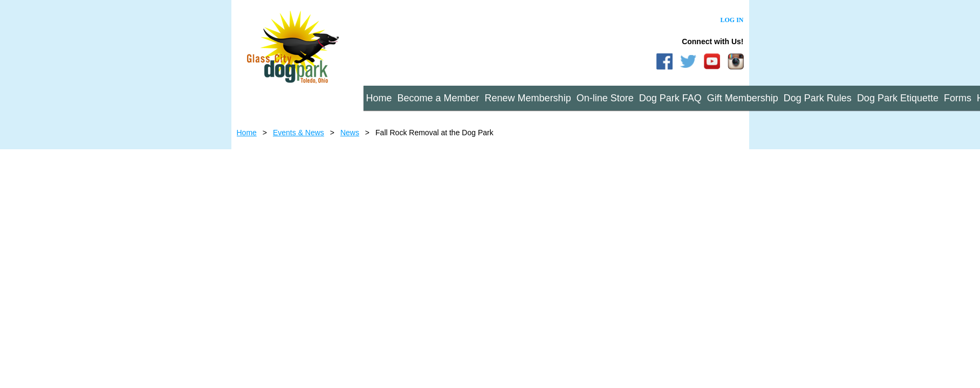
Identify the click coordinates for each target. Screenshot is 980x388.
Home (247, 133)
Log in (732, 20)
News (350, 133)
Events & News (299, 133)
